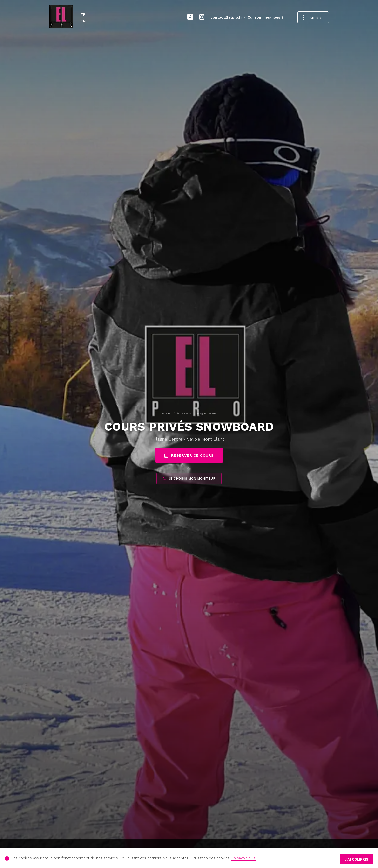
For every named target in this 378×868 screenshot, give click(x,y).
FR (83, 14)
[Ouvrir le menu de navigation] (313, 17)
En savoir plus (243, 858)
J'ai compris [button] (356, 859)
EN (83, 21)
